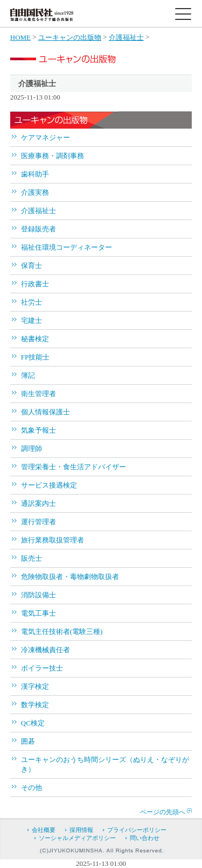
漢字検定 (35, 686)
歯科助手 (35, 174)
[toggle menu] (183, 14)
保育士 (32, 266)
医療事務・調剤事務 (53, 156)
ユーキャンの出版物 (70, 37)
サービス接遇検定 (49, 485)
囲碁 (28, 741)
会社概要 (44, 830)
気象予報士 (39, 430)
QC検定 (33, 723)
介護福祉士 (126, 37)
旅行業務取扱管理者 (53, 540)
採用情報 (81, 830)
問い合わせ (145, 838)
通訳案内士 (39, 503)
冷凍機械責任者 (46, 650)
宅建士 (32, 320)
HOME (20, 37)
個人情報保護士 (46, 412)
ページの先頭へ (163, 812)
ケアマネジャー (46, 137)
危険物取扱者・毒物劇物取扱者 (70, 577)
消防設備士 (39, 595)
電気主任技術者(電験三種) (62, 631)
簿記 (28, 375)
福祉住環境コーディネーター (67, 247)
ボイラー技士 (42, 668)
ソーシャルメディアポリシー (77, 838)
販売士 (32, 558)
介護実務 (35, 192)
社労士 (32, 302)
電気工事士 (39, 613)
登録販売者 (39, 229)
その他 (32, 788)
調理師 (32, 449)
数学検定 (35, 705)
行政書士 (35, 284)
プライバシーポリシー (137, 830)
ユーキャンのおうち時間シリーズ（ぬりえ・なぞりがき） (105, 764)
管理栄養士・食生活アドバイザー (74, 467)
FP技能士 (35, 357)
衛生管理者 (39, 394)
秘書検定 (35, 339)
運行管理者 (39, 522)
